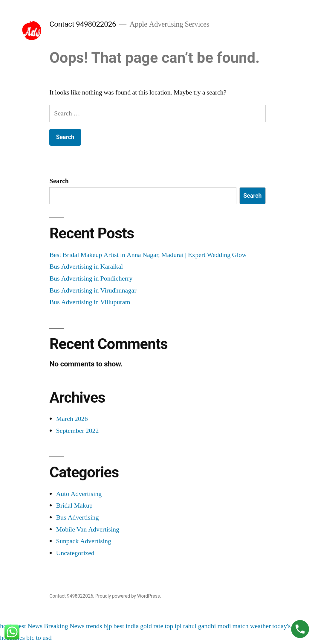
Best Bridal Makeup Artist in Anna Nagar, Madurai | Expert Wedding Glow (148, 255)
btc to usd (39, 638)
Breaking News (64, 626)
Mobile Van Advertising (88, 529)
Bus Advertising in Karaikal (86, 267)
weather (261, 626)
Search (59, 181)
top (169, 626)
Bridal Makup (74, 506)
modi (224, 626)
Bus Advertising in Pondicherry (91, 278)
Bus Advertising (77, 517)
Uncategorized (75, 553)
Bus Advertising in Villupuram (90, 302)
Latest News (26, 626)
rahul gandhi (200, 626)
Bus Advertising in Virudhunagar (93, 290)
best (119, 626)
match (241, 626)
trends (94, 626)
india (132, 626)
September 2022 (77, 431)
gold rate (152, 626)
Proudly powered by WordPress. (128, 596)
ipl (178, 626)
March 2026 (72, 419)
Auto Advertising (79, 494)
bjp (108, 626)
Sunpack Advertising (84, 541)
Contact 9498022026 (83, 24)
